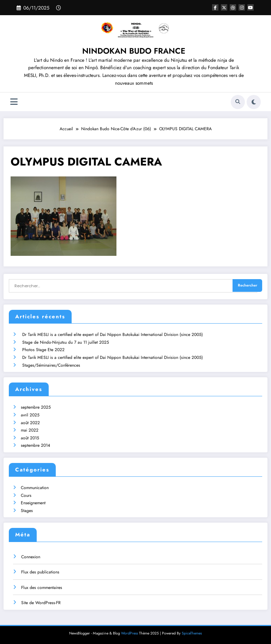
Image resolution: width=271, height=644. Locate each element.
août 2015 (30, 438)
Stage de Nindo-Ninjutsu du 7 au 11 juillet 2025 (66, 342)
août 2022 (30, 422)
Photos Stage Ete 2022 (43, 350)
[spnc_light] (254, 102)
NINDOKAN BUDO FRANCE (134, 51)
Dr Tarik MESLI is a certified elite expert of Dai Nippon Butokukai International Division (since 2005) (113, 335)
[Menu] (14, 102)
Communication (35, 488)
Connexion (31, 557)
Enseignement (33, 503)
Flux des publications (40, 572)
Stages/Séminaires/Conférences (51, 365)
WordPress (130, 633)
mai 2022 (30, 430)
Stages (27, 511)
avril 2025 (30, 415)
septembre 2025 (36, 407)
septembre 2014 (35, 445)
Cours (26, 495)
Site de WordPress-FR (41, 603)
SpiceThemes (192, 633)
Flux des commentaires (42, 588)
